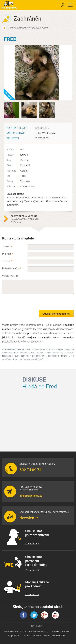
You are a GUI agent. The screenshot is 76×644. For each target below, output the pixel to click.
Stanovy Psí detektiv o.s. (55, 635)
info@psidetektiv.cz (31, 496)
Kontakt (55, 631)
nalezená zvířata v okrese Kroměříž (29, 219)
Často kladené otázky (39, 631)
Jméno (7, 246)
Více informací (32, 543)
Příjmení (8, 254)
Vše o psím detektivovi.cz (15, 631)
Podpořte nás (14, 635)
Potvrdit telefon (12, 268)
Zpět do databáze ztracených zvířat (28, 28)
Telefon (7, 261)
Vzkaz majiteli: (10, 276)
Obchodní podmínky (32, 635)
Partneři (66, 631)
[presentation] (24, 302)
